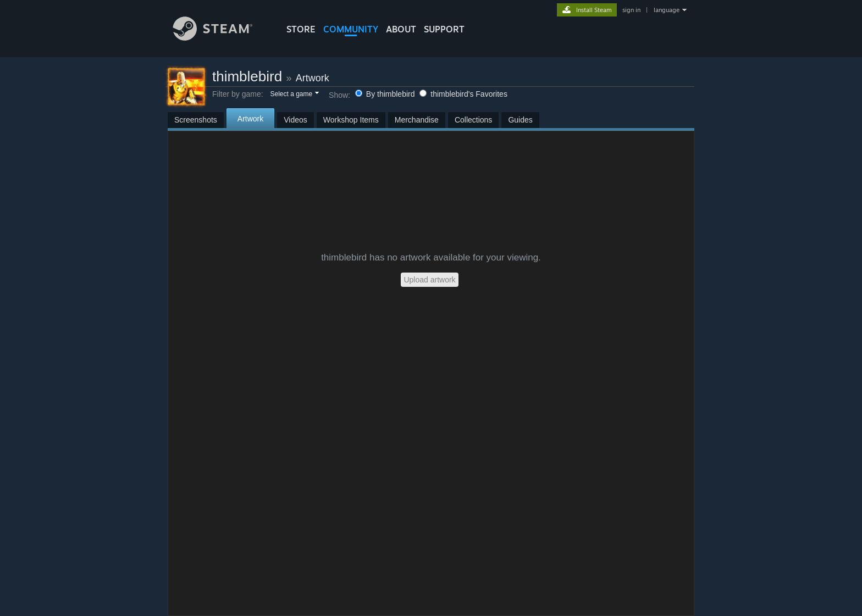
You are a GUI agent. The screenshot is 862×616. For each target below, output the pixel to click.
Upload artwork (429, 280)
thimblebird (247, 76)
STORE (301, 29)
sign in (631, 10)
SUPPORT (444, 29)
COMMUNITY (351, 29)
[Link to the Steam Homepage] (221, 38)
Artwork (313, 78)
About (401, 29)
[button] (294, 95)
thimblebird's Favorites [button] (463, 94)
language (667, 10)
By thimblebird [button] (386, 94)
